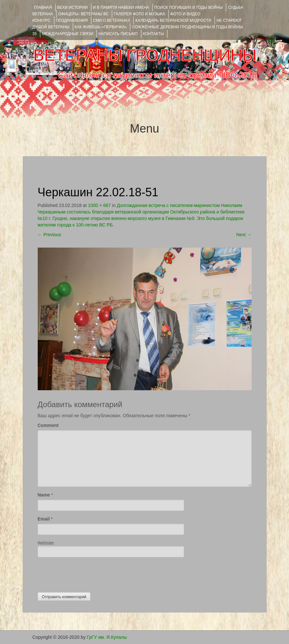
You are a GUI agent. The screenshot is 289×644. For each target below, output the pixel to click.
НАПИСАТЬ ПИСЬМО (118, 34)
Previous (49, 235)
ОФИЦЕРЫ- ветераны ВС (83, 14)
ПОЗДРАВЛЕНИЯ (72, 20)
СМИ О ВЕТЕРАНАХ (112, 20)
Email (44, 519)
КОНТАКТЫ (154, 34)
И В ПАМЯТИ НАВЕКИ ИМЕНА (121, 7)
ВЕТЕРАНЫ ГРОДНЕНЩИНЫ (145, 55)
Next (244, 235)
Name (44, 495)
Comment (48, 425)
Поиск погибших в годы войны (189, 7)
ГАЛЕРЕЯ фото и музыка (139, 14)
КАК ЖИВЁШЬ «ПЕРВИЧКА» (101, 27)
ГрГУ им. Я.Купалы (107, 637)
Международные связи (68, 34)
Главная (43, 7)
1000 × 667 (99, 205)
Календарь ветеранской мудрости (173, 20)
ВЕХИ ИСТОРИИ (72, 7)
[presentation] (87, 573)
